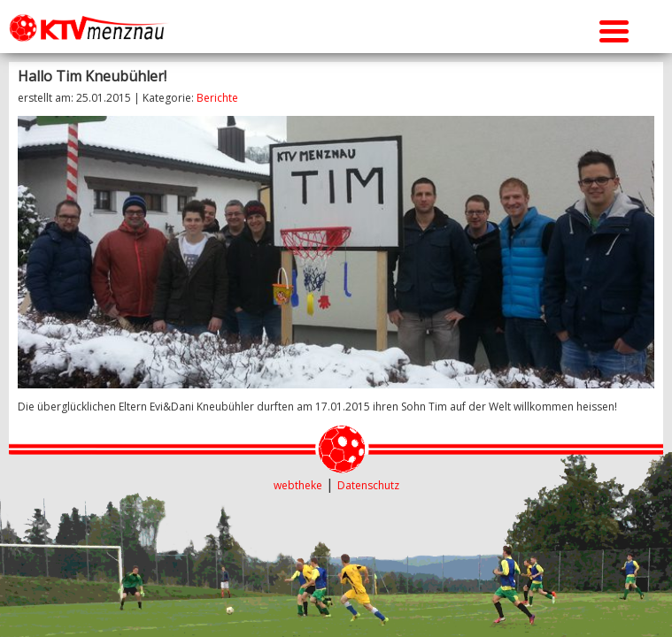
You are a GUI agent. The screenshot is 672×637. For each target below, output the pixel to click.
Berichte (217, 98)
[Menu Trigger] (614, 29)
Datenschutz (368, 485)
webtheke (298, 485)
